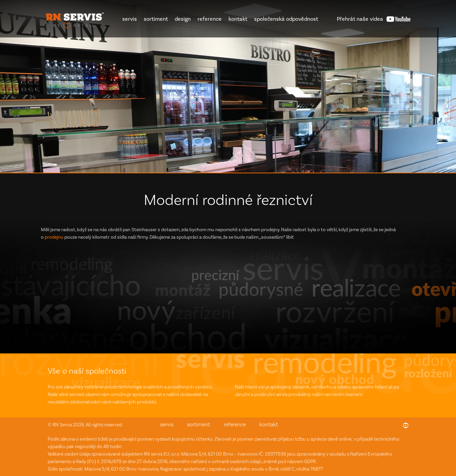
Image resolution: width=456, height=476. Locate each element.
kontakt (238, 19)
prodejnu (54, 237)
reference (210, 19)
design (183, 19)
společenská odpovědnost (286, 19)
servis (130, 19)
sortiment (156, 19)
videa (360, 19)
